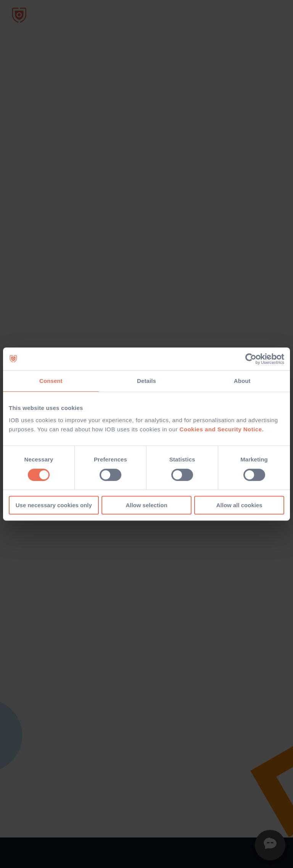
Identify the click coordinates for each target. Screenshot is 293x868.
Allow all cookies (239, 505)
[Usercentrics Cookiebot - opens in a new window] (251, 359)
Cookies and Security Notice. (221, 429)
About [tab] (242, 381)
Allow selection (146, 505)
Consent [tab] (51, 381)
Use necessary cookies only (54, 505)
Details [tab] (146, 381)
